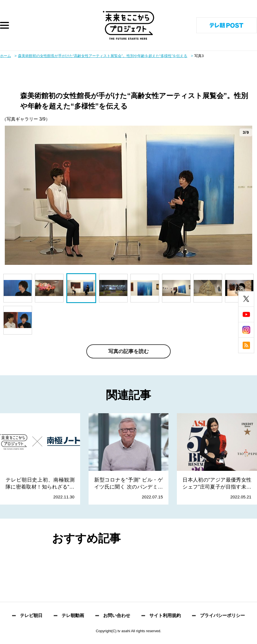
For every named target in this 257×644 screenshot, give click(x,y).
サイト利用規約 (165, 616)
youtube (246, 314)
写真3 (199, 56)
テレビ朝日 (31, 616)
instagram (246, 330)
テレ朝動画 (73, 616)
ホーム (5, 56)
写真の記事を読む (128, 351)
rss (246, 345)
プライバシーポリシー (222, 616)
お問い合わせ (117, 616)
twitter (246, 299)
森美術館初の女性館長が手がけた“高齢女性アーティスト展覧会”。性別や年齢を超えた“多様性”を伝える (103, 56)
